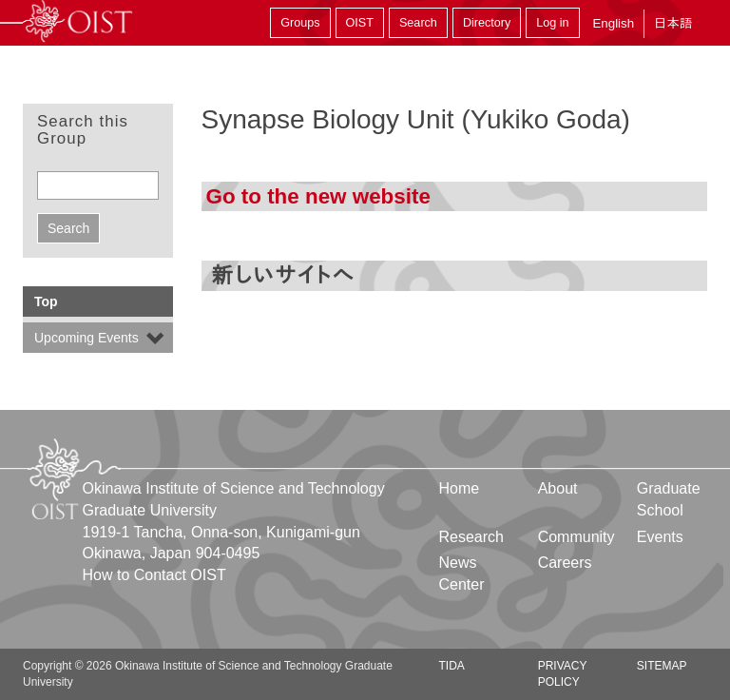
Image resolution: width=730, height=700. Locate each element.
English (613, 23)
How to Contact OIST (154, 575)
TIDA (452, 666)
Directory (487, 23)
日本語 (673, 23)
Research (471, 537)
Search (418, 23)
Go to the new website (318, 196)
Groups (300, 23)
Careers (565, 563)
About (558, 488)
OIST (360, 23)
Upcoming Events (86, 338)
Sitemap (662, 666)
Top (46, 301)
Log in (552, 23)
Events (660, 537)
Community (576, 537)
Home (460, 488)
